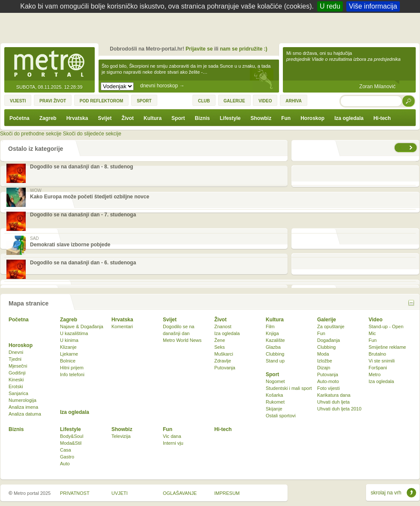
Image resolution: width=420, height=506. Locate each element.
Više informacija (373, 6)
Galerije (327, 320)
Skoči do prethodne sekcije (31, 134)
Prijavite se (199, 49)
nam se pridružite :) (244, 49)
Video (375, 320)
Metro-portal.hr (49, 64)
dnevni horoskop (162, 86)
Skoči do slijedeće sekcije (92, 134)
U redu (330, 6)
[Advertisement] (212, 30)
